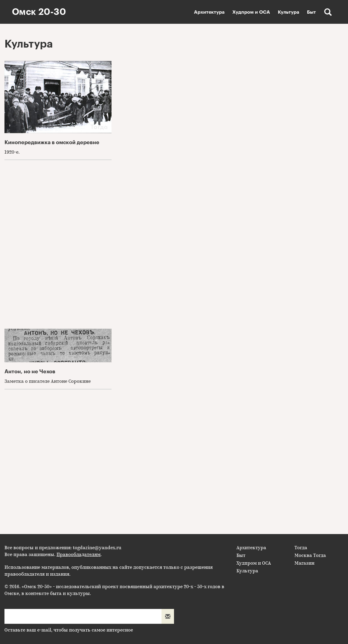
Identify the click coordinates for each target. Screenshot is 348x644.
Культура (289, 12)
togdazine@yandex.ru (97, 548)
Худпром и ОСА (251, 12)
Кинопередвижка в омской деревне (52, 142)
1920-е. (12, 152)
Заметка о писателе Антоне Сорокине (48, 381)
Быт (311, 12)
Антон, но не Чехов (30, 371)
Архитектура (209, 12)
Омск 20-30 (39, 12)
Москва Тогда (310, 555)
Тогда (301, 548)
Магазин (304, 563)
